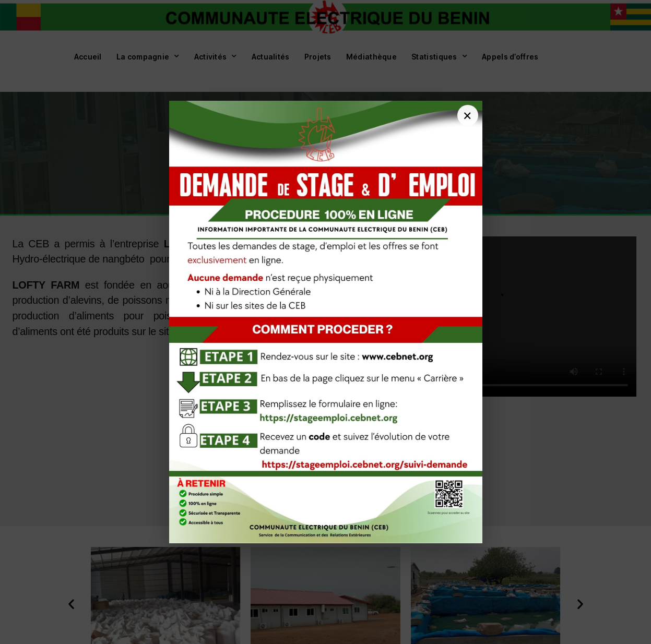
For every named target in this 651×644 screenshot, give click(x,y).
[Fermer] (468, 115)
